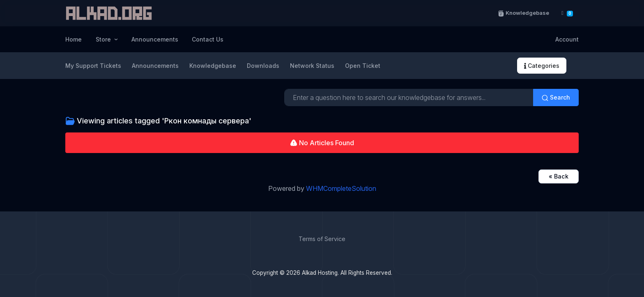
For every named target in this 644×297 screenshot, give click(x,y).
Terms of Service (322, 239)
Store (104, 39)
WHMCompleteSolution (341, 188)
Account (567, 39)
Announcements (155, 39)
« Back (559, 176)
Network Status (312, 66)
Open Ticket (363, 66)
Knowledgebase (523, 13)
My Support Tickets (93, 66)
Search (556, 97)
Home (74, 39)
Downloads (263, 66)
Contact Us (208, 39)
